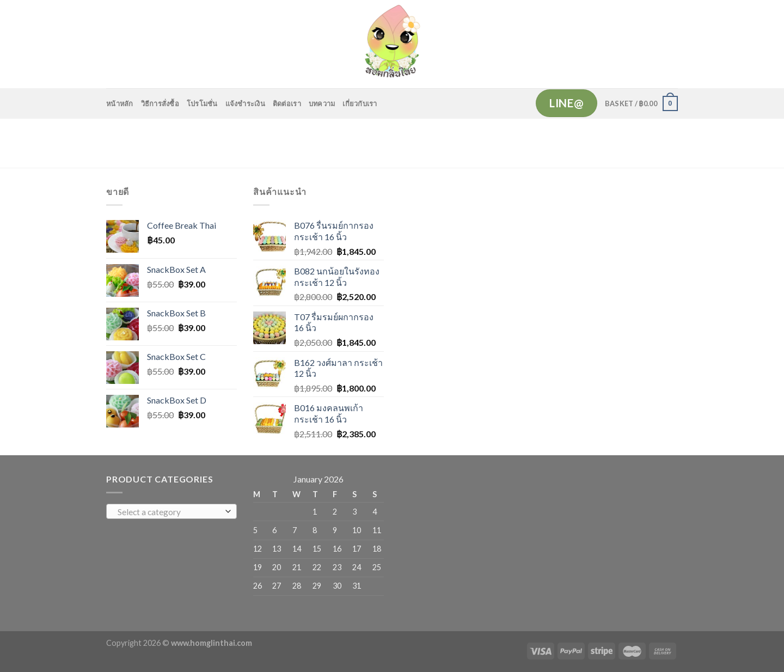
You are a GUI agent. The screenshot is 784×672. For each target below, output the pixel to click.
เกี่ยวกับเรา (360, 103)
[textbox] (169, 512)
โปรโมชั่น (202, 103)
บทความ (322, 103)
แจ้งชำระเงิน (245, 103)
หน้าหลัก (120, 103)
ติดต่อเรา (287, 103)
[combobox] (171, 511)
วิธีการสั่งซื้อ (160, 103)
